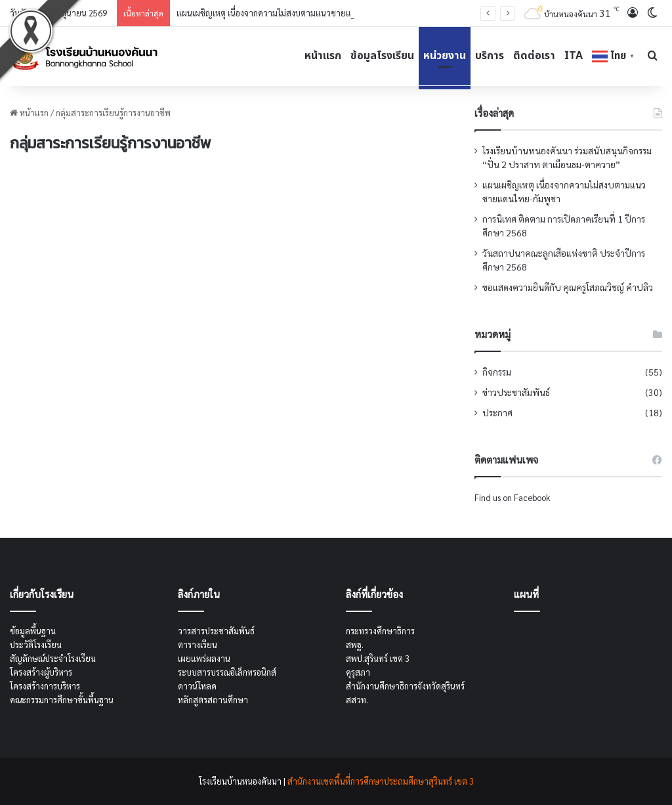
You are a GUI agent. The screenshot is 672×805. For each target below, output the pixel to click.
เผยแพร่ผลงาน (204, 658)
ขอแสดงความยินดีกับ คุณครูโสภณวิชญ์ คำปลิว (568, 287)
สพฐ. (355, 644)
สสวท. (357, 700)
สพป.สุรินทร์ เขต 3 (378, 658)
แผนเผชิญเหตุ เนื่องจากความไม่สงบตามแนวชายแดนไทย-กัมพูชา (290, 13)
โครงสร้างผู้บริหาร (41, 672)
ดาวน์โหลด (197, 686)
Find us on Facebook (512, 497)
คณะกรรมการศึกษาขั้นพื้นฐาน (62, 700)
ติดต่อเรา (534, 56)
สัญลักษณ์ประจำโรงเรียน (53, 658)
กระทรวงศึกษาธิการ (380, 631)
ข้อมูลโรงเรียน (382, 56)
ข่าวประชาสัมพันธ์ (516, 392)
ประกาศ (497, 412)
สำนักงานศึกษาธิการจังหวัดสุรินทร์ (405, 686)
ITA (574, 56)
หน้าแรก (323, 56)
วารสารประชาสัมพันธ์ (216, 631)
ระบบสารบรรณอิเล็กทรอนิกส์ (227, 672)
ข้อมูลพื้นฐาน (33, 631)
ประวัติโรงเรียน (36, 644)
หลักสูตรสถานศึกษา (213, 700)
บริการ (490, 56)
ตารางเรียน (198, 644)
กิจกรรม (497, 372)
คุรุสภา (358, 672)
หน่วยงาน (445, 56)
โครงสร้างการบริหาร (45, 686)
